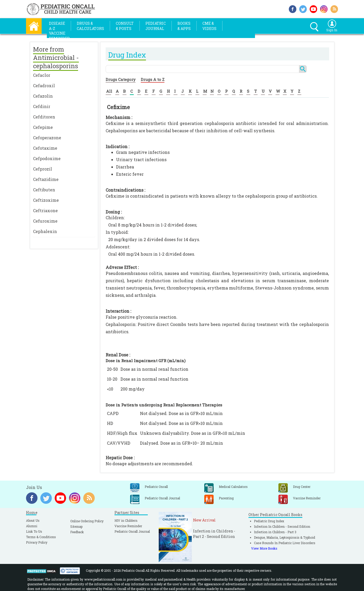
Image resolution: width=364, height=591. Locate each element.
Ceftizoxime (46, 200)
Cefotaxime (45, 148)
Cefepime (43, 127)
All (109, 91)
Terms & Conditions (41, 537)
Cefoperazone (47, 138)
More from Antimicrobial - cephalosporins (56, 58)
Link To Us (34, 531)
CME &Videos (209, 26)
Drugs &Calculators (90, 26)
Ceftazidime (46, 179)
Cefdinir (42, 106)
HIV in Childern (126, 520)
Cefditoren (44, 117)
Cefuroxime (45, 221)
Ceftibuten (44, 190)
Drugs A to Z (153, 79)
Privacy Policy (37, 542)
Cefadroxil (44, 86)
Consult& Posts (125, 26)
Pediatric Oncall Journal (132, 531)
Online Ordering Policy (87, 521)
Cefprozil (43, 169)
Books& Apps (184, 26)
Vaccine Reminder (128, 526)
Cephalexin (45, 231)
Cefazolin (43, 96)
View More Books (264, 548)
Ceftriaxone (45, 210)
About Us (33, 520)
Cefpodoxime (47, 158)
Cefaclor (42, 75)
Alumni (32, 526)
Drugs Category (121, 79)
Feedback (77, 532)
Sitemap (76, 526)
